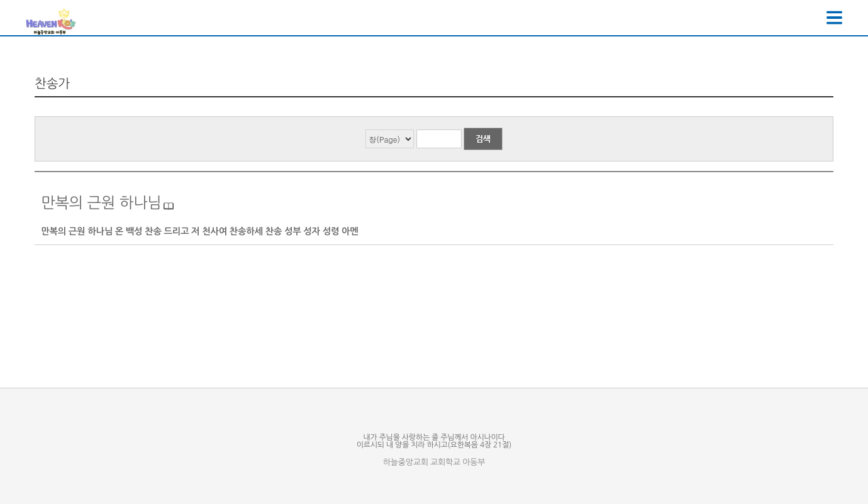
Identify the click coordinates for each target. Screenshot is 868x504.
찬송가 (52, 84)
